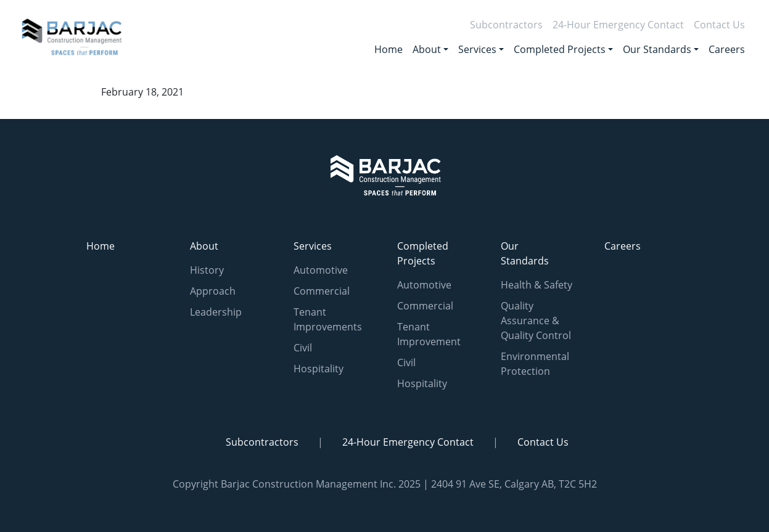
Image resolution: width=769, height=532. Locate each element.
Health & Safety (537, 285)
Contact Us (719, 25)
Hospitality (319, 369)
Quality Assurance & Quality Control (536, 321)
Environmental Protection (535, 364)
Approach (213, 291)
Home (389, 49)
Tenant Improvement (429, 334)
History (207, 270)
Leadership (216, 312)
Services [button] (477, 49)
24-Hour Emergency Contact (618, 25)
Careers (727, 49)
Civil (303, 348)
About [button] (427, 49)
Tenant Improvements (328, 319)
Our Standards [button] (657, 49)
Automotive (321, 270)
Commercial (322, 291)
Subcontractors (506, 25)
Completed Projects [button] (560, 49)
